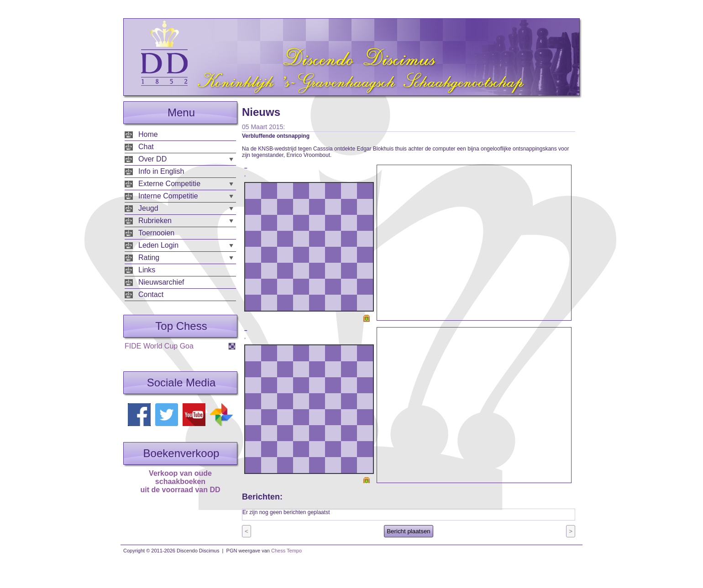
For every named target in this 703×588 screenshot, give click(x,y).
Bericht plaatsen (409, 531)
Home (148, 134)
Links (147, 270)
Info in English (161, 171)
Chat (146, 147)
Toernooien (156, 233)
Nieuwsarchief (161, 282)
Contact (151, 294)
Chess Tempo (286, 551)
